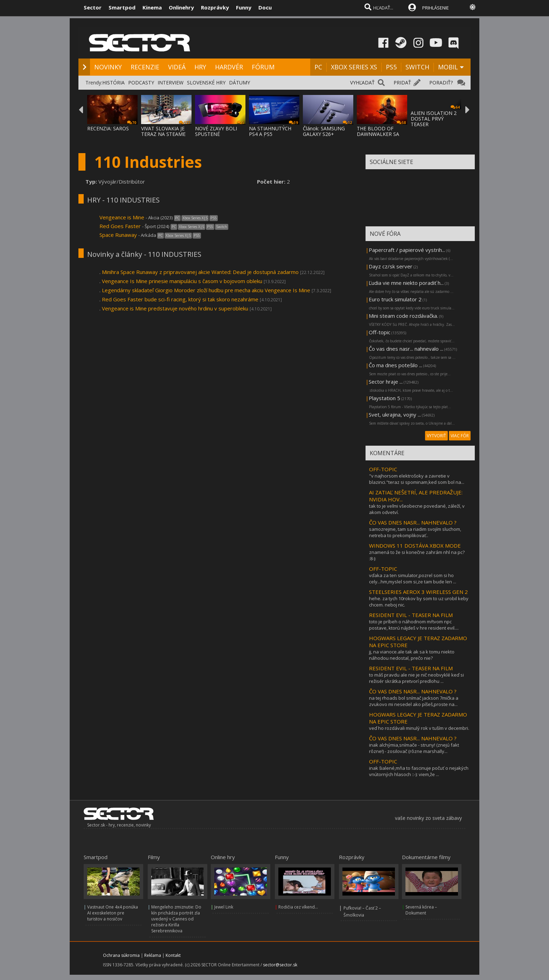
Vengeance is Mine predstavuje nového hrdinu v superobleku (175, 308)
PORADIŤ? (441, 83)
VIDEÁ (177, 67)
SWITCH (417, 67)
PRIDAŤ (402, 83)
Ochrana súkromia (121, 955)
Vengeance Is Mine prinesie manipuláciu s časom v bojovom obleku (182, 281)
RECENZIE (145, 67)
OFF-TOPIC (383, 469)
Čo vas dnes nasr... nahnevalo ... (406, 349)
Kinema (152, 7)
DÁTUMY (239, 83)
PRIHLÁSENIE (436, 8)
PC (318, 67)
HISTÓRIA (113, 83)
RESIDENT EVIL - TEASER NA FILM (411, 615)
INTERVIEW (171, 83)
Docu (265, 7)
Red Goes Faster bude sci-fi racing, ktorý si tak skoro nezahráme (180, 299)
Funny (244, 7)
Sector (93, 7)
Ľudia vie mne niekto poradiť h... (406, 283)
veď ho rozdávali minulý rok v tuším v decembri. (419, 728)
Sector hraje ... (386, 382)
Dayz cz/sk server (391, 266)
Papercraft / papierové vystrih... (407, 250)
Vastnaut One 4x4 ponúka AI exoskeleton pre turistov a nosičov (113, 913)
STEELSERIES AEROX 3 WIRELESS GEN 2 (418, 592)
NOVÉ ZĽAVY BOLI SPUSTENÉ (216, 131)
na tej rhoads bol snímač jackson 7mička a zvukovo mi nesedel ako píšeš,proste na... (414, 701)
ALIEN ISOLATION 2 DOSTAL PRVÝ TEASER (434, 119)
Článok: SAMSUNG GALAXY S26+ (324, 131)
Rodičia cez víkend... (298, 907)
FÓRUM (263, 67)
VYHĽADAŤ (362, 83)
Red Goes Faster (120, 226)
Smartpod (122, 7)
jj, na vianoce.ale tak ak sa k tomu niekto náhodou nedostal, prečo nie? (412, 655)
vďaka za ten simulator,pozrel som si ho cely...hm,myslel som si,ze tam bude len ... (413, 578)
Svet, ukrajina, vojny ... (395, 414)
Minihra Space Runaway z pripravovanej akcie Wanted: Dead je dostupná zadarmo (200, 272)
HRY (200, 67)
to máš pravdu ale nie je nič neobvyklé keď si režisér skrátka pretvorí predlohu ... (416, 678)
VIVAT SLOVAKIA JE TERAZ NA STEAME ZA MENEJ (163, 134)
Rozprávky (215, 7)
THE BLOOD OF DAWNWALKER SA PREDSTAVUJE (378, 134)
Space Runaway (119, 235)
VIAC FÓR (460, 436)
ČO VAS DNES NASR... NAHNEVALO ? (413, 522)
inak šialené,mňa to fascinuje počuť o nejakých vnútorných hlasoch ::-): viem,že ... (419, 771)
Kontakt (173, 955)
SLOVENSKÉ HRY (206, 83)
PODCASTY (141, 83)
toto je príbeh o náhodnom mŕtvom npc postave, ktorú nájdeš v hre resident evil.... (414, 625)
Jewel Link (224, 907)
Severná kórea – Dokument (421, 910)
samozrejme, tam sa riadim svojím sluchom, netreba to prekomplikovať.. (415, 532)
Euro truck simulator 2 (395, 299)
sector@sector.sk (280, 965)
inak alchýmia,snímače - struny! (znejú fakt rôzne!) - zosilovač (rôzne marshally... (414, 748)
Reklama (153, 955)
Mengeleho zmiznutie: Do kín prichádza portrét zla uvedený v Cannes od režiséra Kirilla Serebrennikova (176, 919)
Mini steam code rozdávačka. (403, 316)
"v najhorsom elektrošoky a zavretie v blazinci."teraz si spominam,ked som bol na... (417, 479)
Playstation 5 (384, 398)
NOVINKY (108, 67)
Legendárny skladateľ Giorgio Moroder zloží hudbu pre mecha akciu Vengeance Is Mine (206, 290)
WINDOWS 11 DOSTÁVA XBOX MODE (415, 546)
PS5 (391, 67)
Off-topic (380, 332)
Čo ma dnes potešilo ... (395, 365)
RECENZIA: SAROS (108, 128)
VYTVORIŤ (436, 436)
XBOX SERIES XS (354, 67)
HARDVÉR (229, 67)
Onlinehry (181, 7)
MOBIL (448, 67)
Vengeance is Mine (123, 217)
